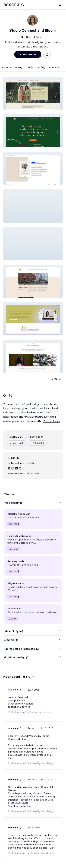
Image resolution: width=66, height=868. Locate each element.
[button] (33, 93)
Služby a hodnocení (49, 67)
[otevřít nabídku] (60, 5)
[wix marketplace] (14, 5)
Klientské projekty (12, 67)
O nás (30, 67)
